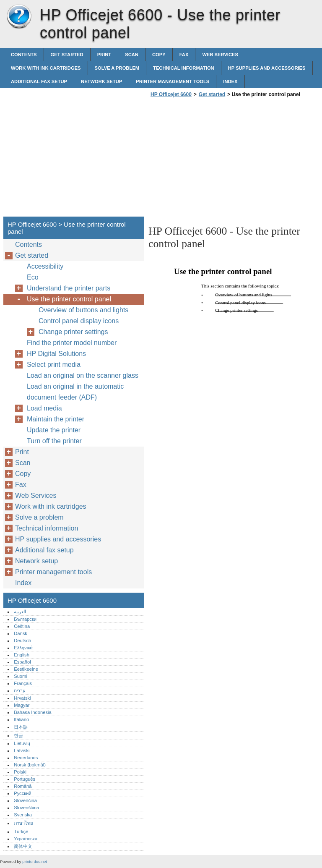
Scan (132, 55)
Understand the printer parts (69, 288)
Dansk (21, 633)
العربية (20, 612)
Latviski (22, 750)
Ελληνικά (23, 648)
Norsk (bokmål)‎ (30, 765)
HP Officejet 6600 (19, 17)
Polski (20, 772)
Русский (23, 793)
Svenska (23, 815)
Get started (67, 55)
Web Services (220, 55)
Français (23, 683)
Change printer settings (73, 332)
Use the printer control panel (69, 299)
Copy (159, 55)
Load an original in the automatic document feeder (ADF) (75, 392)
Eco (33, 277)
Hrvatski (22, 698)
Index (230, 81)
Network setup (101, 81)
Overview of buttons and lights (83, 310)
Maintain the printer (56, 419)
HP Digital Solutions (56, 354)
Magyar (22, 705)
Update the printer (54, 430)
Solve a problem (117, 68)
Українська (26, 839)
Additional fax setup (39, 81)
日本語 (21, 727)
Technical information (184, 68)
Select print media (54, 365)
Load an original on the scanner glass (83, 375)
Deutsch (22, 641)
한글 (18, 735)
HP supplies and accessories (267, 68)
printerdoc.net (35, 861)
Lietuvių (22, 743)
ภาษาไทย (23, 823)
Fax (184, 55)
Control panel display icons (79, 321)
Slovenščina (26, 808)
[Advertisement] (219, 159)
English (22, 655)
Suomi (21, 676)
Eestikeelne (26, 669)
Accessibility (45, 266)
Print (104, 55)
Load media (44, 408)
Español (22, 662)
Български (25, 619)
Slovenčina (25, 800)
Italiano (21, 719)
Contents (24, 55)
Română (23, 786)
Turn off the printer (54, 441)
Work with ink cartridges (46, 68)
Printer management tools (173, 81)
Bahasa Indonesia (33, 712)
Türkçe (21, 831)
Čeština (22, 626)
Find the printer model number (72, 343)
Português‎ (25, 779)
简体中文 (23, 846)
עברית (20, 690)
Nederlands (26, 758)
